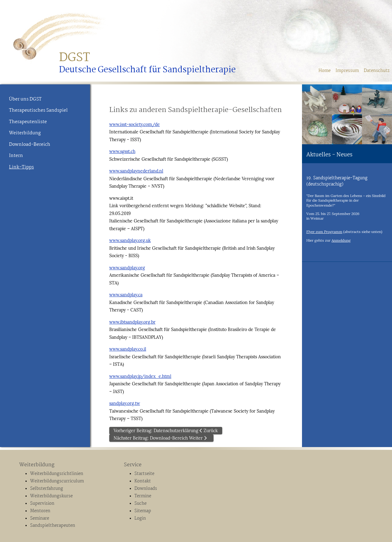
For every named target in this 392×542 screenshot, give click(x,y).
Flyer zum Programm (324, 232)
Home (324, 71)
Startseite (144, 474)
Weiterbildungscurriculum (57, 481)
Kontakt (143, 481)
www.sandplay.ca (126, 295)
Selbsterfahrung (47, 489)
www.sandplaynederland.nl (136, 171)
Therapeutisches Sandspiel (38, 110)
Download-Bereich (30, 145)
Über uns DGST (25, 99)
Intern (16, 156)
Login (140, 518)
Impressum (347, 71)
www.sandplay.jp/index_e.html (140, 376)
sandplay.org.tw (125, 403)
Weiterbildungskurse (51, 496)
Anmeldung (341, 240)
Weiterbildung (25, 133)
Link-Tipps (21, 167)
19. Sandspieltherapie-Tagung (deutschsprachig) (337, 181)
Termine (143, 496)
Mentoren (40, 511)
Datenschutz (377, 71)
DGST (74, 58)
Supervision (42, 504)
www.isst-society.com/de (135, 124)
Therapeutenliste (28, 122)
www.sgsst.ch (122, 151)
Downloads (146, 489)
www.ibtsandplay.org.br (132, 322)
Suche (140, 504)
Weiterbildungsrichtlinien (57, 474)
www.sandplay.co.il (128, 349)
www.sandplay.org (127, 268)
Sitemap (143, 511)
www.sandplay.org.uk (130, 240)
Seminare (40, 518)
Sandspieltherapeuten (53, 526)
